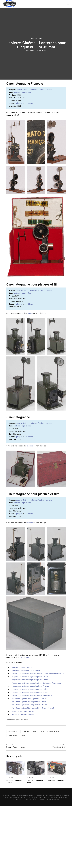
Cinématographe (13, 793)
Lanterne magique (53, 793)
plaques (19, 165)
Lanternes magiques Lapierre (22, 729)
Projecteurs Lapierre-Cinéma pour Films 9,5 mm (29, 766)
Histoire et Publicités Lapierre (41, 151)
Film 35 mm (25, 793)
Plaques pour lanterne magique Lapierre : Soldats (30, 741)
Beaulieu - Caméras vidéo (35, 843)
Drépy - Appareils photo (16, 809)
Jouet (42, 793)
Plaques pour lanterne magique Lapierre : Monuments (32, 757)
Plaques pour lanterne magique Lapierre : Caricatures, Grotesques (36, 745)
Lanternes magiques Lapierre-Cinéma (26, 732)
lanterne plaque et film (22, 154)
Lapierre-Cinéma (36, 69)
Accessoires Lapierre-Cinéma (23, 773)
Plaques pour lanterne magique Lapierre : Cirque (30, 738)
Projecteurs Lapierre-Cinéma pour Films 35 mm (29, 760)
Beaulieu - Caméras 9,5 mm (14, 843)
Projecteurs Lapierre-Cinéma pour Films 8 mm (29, 763)
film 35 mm (29, 165)
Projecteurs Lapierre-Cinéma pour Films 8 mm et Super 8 (33, 770)
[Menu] (67, 4)
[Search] (63, 4)
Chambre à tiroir (59, 809)
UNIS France (24, 719)
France (35, 793)
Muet (23, 797)
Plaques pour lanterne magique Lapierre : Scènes (30, 754)
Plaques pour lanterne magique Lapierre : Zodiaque (31, 751)
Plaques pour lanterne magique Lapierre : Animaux (30, 748)
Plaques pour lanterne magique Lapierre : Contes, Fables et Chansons (38, 735)
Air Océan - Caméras (56, 842)
